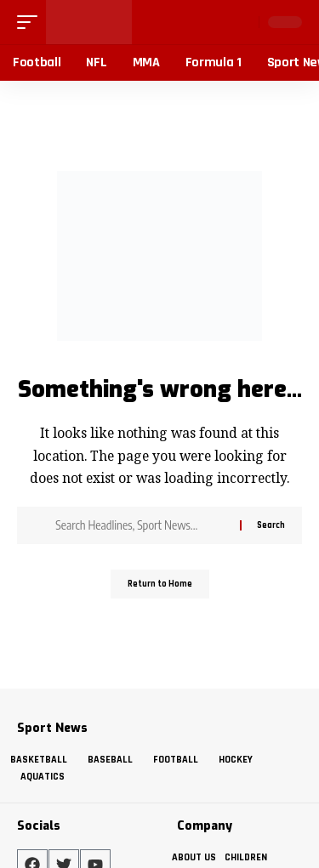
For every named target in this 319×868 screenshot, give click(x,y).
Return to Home (160, 584)
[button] (31, 22)
